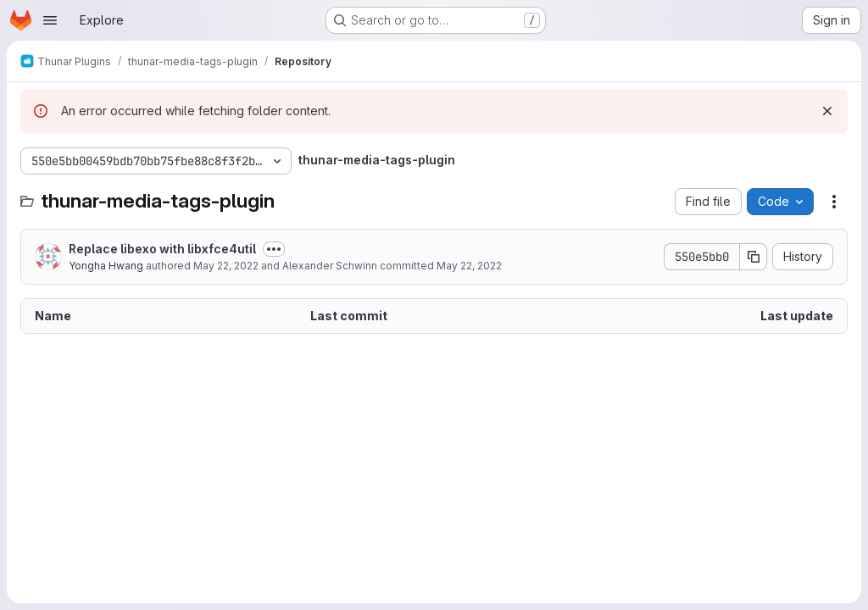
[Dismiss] (827, 111)
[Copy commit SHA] (754, 257)
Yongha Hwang (106, 266)
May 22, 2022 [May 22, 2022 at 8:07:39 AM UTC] (226, 266)
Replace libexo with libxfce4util (162, 249)
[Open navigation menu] (50, 20)
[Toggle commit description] (274, 249)
